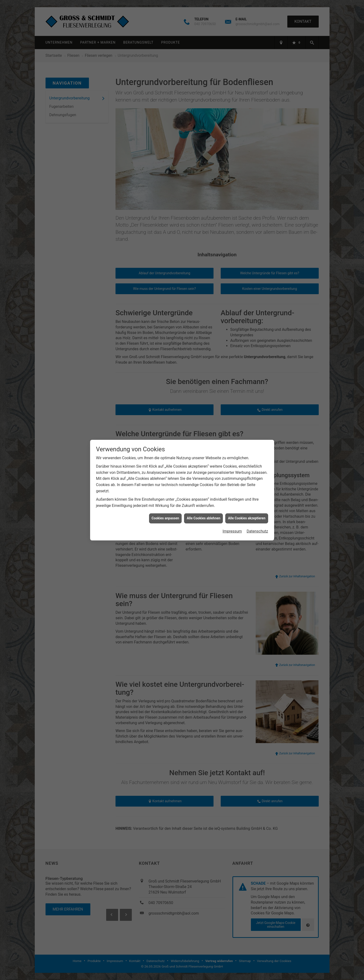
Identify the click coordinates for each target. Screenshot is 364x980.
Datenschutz (257, 491)
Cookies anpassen (165, 478)
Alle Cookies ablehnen (203, 478)
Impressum (232, 491)
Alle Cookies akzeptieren (247, 478)
